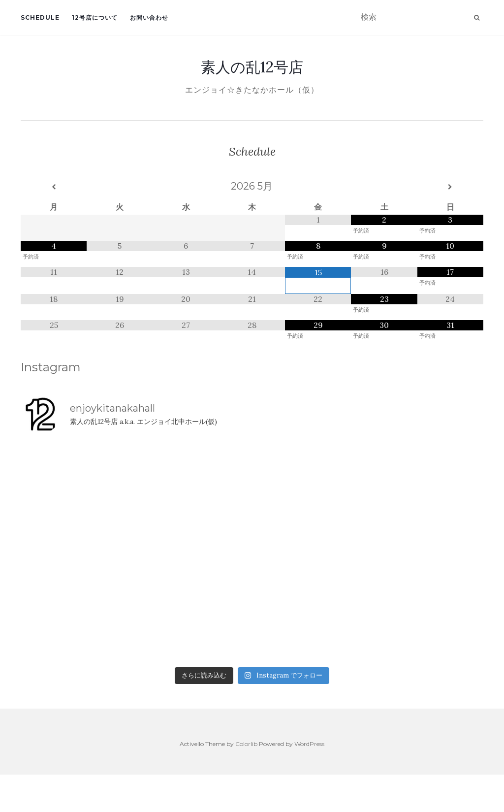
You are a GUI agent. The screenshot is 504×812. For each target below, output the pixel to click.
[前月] (54, 187)
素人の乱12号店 (252, 67)
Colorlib (246, 744)
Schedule (40, 17)
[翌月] (450, 187)
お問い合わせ (149, 17)
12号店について (95, 17)
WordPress (309, 744)
